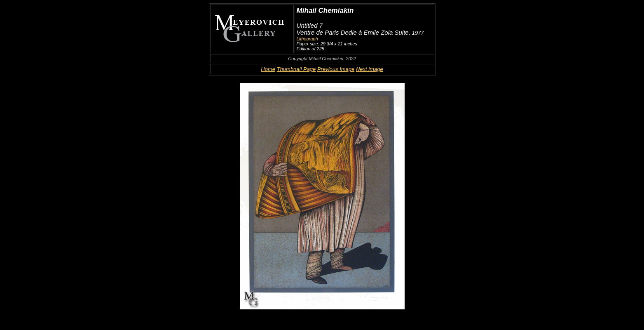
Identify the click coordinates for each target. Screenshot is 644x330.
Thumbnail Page (296, 69)
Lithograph (307, 39)
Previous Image (336, 69)
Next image (370, 69)
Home (268, 69)
